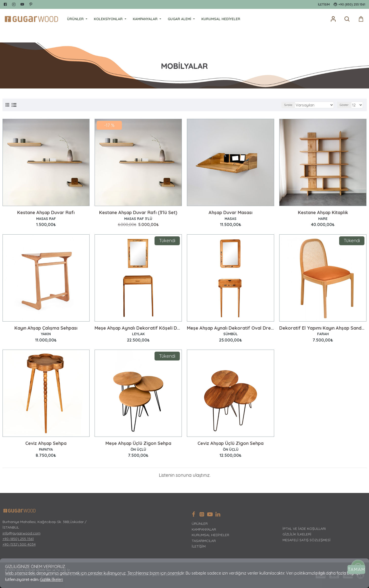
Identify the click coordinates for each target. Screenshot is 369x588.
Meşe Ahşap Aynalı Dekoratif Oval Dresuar (231, 328)
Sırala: (296, 105)
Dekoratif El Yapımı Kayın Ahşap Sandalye (323, 328)
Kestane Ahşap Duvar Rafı (46, 213)
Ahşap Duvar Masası (231, 213)
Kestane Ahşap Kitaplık (323, 213)
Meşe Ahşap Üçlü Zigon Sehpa (138, 443)
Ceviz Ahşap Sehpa (46, 443)
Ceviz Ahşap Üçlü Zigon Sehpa (231, 443)
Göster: (346, 105)
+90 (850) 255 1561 (18, 539)
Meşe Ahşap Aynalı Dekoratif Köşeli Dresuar (138, 328)
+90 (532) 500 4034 (19, 544)
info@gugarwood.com (21, 533)
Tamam (356, 569)
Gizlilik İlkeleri (51, 579)
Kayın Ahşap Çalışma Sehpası (46, 328)
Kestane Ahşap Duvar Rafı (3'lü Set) (138, 213)
